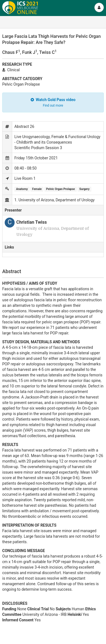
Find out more (53, 105)
